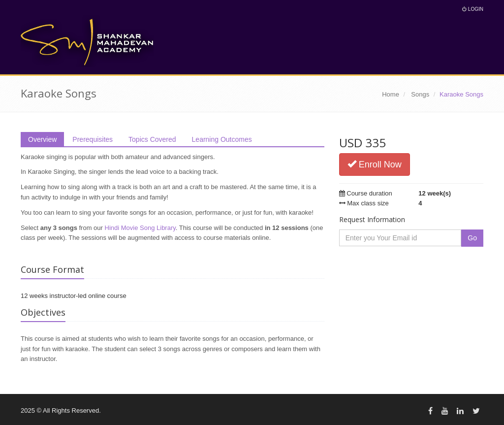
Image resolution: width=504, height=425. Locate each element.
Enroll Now (375, 164)
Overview (42, 139)
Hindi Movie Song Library (140, 228)
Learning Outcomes (222, 139)
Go (472, 238)
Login (473, 9)
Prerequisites (93, 139)
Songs (420, 94)
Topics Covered (152, 139)
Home (391, 94)
